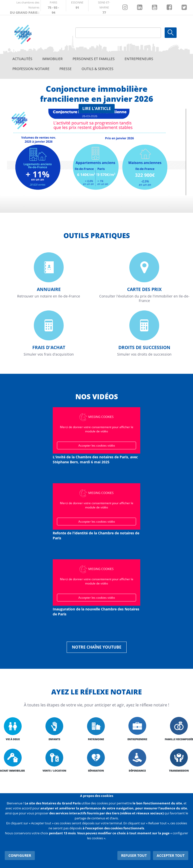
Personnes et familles (94, 59)
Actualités (22, 59)
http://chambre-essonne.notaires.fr (77, 6)
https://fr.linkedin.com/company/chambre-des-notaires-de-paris (140, 7)
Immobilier (52, 59)
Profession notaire (31, 69)
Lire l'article (97, 108)
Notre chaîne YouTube (97, 647)
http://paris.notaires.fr (53, 6)
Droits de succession (144, 347)
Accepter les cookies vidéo (97, 445)
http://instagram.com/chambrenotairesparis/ (125, 7)
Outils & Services (97, 69)
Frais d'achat (49, 347)
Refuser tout (134, 855)
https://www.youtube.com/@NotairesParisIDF (155, 7)
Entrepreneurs (139, 59)
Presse (66, 69)
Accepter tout (171, 855)
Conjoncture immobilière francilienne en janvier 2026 (97, 94)
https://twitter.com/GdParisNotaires (184, 7)
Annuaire (49, 289)
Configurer (20, 855)
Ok (171, 33)
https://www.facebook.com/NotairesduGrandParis (169, 7)
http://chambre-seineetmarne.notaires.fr (104, 6)
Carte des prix (144, 289)
